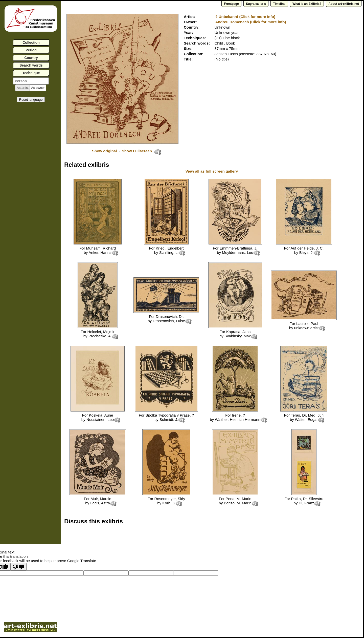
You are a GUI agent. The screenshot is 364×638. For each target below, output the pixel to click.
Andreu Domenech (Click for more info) (251, 22)
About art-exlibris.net (344, 4)
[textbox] (31, 81)
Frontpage (231, 4)
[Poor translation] (18, 567)
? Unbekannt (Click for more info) (245, 17)
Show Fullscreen (137, 151)
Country (31, 58)
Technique (31, 73)
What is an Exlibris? (307, 4)
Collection (31, 43)
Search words (31, 65)
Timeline (279, 4)
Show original (104, 151)
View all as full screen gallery (212, 171)
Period (31, 50)
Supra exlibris (256, 4)
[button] (23, 88)
